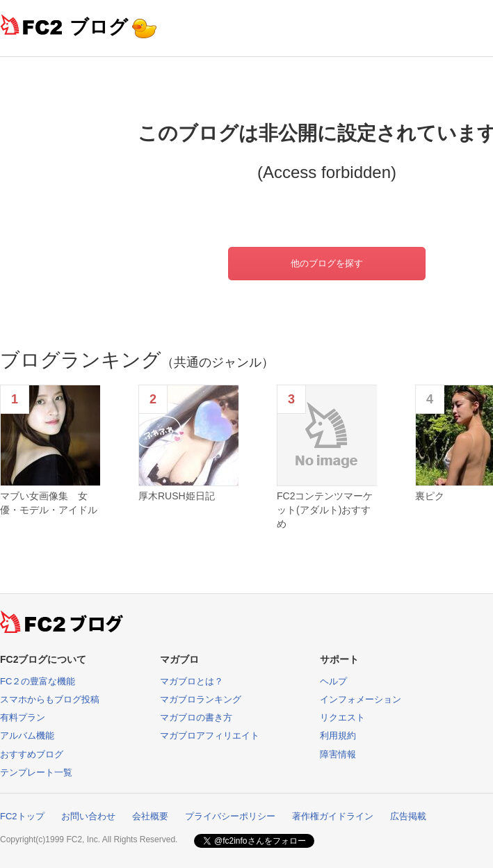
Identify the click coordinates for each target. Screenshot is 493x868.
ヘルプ (333, 681)
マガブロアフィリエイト (210, 736)
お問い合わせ (88, 816)
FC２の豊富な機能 (38, 681)
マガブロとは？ (192, 681)
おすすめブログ (32, 754)
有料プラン (23, 717)
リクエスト (342, 717)
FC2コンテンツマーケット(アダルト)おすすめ (325, 509)
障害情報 (338, 754)
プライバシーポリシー (230, 816)
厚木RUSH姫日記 (177, 496)
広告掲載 (408, 816)
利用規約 (338, 736)
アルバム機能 (27, 736)
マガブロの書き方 (196, 717)
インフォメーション (361, 699)
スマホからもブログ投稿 (50, 699)
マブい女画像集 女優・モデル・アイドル (49, 503)
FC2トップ (22, 816)
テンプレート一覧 (36, 772)
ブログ (99, 27)
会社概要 (150, 816)
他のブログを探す (327, 263)
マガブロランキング (201, 699)
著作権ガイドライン (333, 816)
